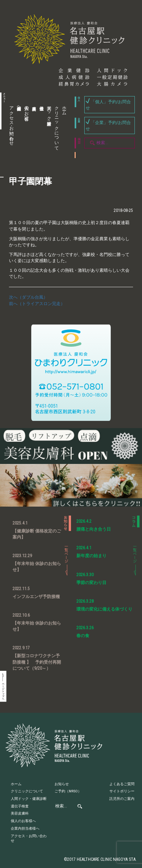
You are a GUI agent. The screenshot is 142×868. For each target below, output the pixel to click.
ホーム (64, 108)
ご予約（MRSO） (68, 791)
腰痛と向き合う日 (94, 529)
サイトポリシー (122, 791)
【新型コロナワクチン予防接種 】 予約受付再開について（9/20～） (37, 662)
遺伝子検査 (41, 128)
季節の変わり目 (91, 583)
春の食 (83, 636)
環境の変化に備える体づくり (104, 609)
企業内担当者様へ (19, 106)
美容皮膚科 (33, 128)
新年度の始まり (91, 556)
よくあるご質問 (122, 784)
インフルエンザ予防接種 (36, 597)
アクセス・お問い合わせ (11, 123)
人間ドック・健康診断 (49, 111)
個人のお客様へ (27, 111)
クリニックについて (57, 126)
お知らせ (62, 784)
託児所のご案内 (122, 799)
